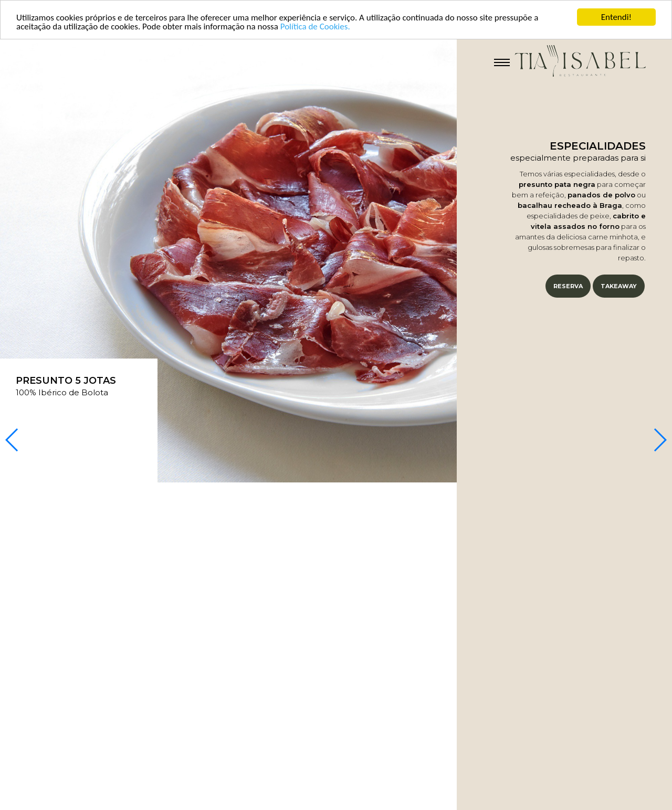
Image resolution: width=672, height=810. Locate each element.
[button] (660, 440)
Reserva (568, 286)
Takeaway (619, 286)
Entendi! (616, 17)
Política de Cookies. (315, 27)
